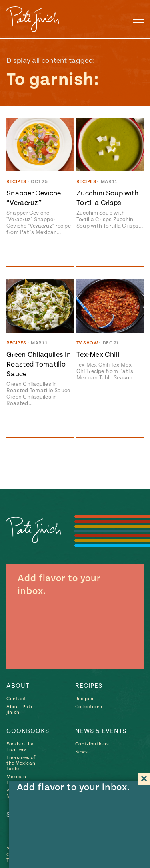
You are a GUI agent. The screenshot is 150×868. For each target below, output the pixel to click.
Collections (89, 707)
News (82, 752)
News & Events (101, 731)
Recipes (89, 686)
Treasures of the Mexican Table (21, 763)
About (18, 686)
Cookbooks (28, 731)
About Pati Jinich (19, 710)
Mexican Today (16, 780)
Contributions (92, 744)
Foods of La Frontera (20, 747)
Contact (16, 699)
